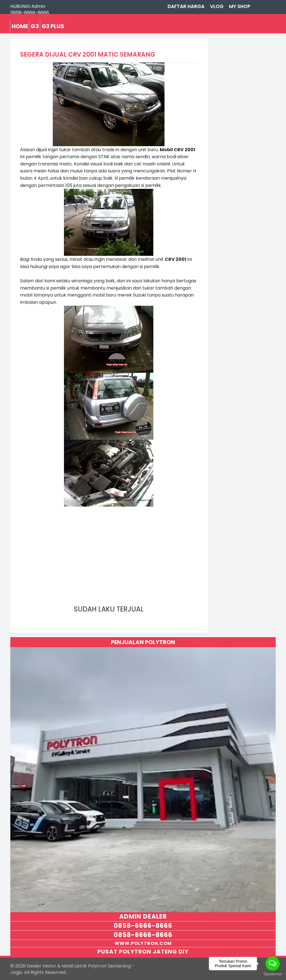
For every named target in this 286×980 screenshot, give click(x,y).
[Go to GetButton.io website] (273, 974)
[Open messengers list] (273, 964)
